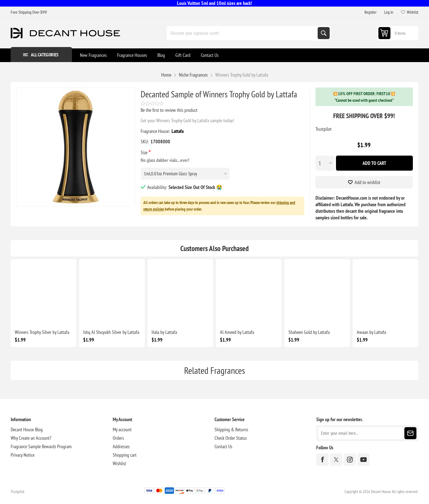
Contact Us (223, 446)
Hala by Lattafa (164, 332)
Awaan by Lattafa (371, 332)
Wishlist (119, 463)
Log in (389, 12)
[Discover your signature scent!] (243, 33)
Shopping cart (125, 455)
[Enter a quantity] (325, 163)
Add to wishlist (367, 182)
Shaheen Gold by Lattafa (309, 332)
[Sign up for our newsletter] (360, 433)
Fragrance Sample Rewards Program (41, 446)
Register (370, 12)
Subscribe (410, 433)
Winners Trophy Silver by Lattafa (42, 332)
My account (122, 429)
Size (145, 152)
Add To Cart (374, 163)
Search (324, 33)
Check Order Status (231, 438)
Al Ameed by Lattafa (237, 332)
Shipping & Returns (231, 429)
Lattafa (178, 131)
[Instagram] (350, 460)
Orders (118, 438)
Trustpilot (324, 129)
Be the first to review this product (169, 110)
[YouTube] (363, 460)
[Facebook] (322, 460)
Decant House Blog (27, 429)
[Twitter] (336, 460)
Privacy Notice (23, 455)
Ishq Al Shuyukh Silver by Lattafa (111, 332)
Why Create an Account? (31, 438)
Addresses (121, 446)
